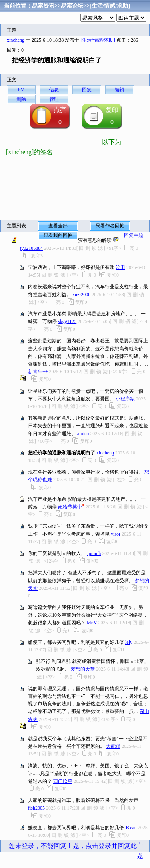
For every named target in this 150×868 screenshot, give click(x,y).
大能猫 (113, 746)
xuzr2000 (81, 295)
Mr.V (92, 623)
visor (116, 534)
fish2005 (36, 808)
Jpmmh (94, 553)
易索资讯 (43, 6)
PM (21, 90)
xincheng (16, 40)
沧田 (120, 267)
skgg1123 (67, 321)
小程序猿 (125, 399)
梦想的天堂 (83, 669)
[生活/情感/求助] (110, 6)
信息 (54, 90)
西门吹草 (63, 781)
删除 (21, 99)
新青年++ (38, 372)
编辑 (120, 90)
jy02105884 (31, 248)
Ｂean (131, 828)
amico (83, 434)
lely (129, 642)
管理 (54, 99)
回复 (87, 90)
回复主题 (134, 235)
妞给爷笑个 (70, 507)
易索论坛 (72, 6)
